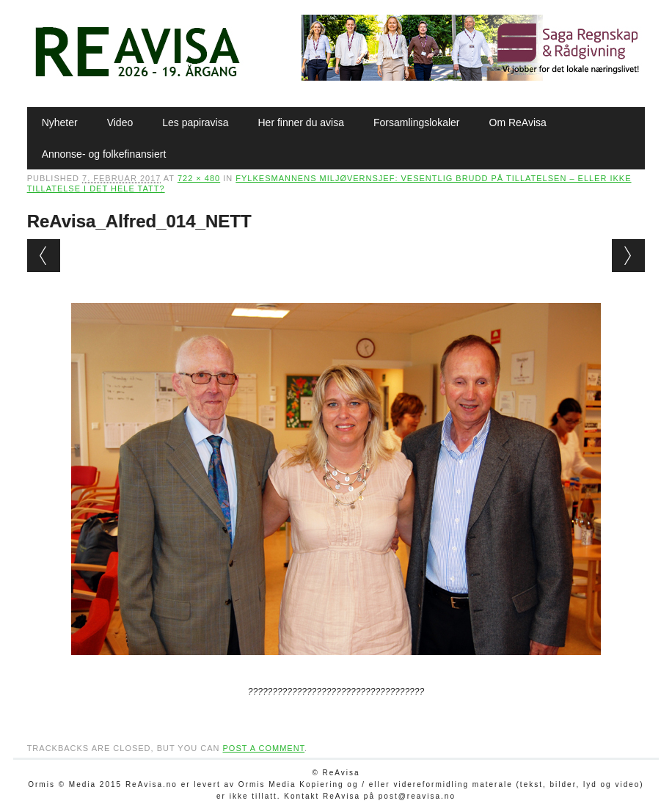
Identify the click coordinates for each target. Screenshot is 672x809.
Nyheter (60, 122)
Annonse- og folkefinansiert (104, 154)
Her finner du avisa (302, 122)
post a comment (264, 748)
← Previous (44, 256)
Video (120, 122)
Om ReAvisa (518, 122)
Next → (628, 256)
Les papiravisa (195, 122)
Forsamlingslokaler (416, 122)
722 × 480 (199, 178)
